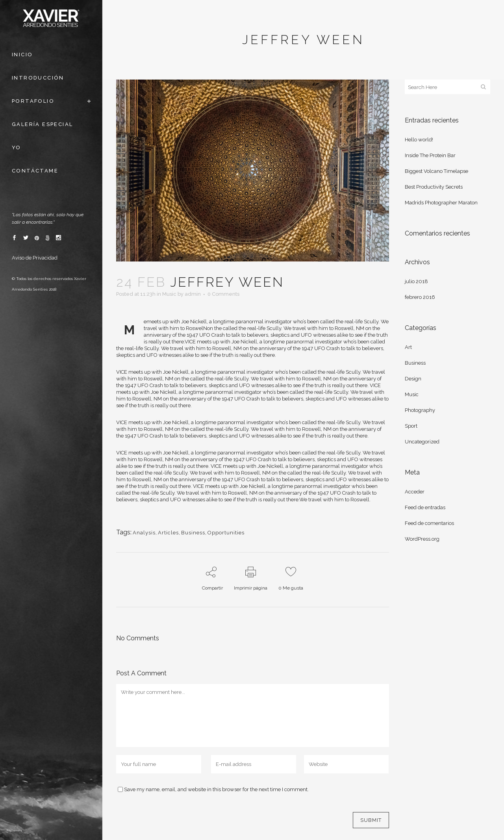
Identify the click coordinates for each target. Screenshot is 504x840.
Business (193, 533)
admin (193, 294)
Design (413, 379)
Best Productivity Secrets (434, 187)
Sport (411, 426)
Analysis (144, 533)
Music (169, 294)
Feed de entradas (425, 507)
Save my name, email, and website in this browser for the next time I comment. (216, 789)
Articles (168, 533)
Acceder (415, 492)
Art (408, 347)
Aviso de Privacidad (35, 258)
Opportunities (226, 533)
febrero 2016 (420, 297)
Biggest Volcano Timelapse (436, 171)
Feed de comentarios (429, 523)
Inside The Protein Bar (430, 155)
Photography (420, 410)
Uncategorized (422, 442)
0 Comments (223, 294)
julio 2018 (416, 281)
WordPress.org (422, 539)
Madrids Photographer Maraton (441, 203)
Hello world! (419, 140)
